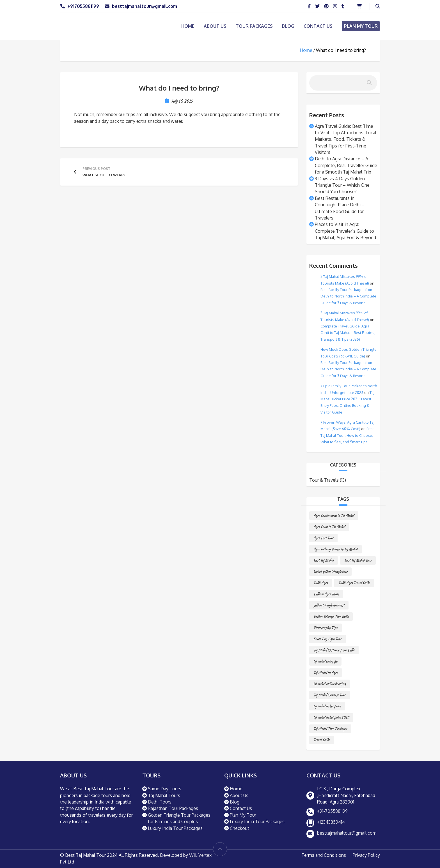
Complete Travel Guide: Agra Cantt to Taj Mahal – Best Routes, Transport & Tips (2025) (348, 333)
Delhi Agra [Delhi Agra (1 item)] (321, 583)
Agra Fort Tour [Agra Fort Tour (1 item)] (323, 538)
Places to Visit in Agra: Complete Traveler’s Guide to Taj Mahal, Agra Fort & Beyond (345, 231)
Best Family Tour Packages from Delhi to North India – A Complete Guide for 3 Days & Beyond (348, 296)
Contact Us (318, 26)
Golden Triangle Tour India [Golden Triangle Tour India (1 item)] (331, 616)
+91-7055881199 (332, 811)
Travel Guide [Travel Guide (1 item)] (322, 740)
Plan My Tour (361, 26)
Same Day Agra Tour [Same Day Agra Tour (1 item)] (327, 639)
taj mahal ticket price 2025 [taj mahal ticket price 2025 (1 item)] (331, 717)
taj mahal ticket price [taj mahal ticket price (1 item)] (327, 706)
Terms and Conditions (324, 855)
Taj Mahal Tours (164, 795)
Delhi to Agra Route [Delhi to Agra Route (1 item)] (326, 594)
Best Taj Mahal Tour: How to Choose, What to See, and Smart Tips (347, 435)
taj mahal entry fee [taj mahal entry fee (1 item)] (325, 661)
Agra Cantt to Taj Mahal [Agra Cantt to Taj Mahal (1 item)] (329, 527)
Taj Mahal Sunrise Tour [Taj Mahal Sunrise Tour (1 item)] (329, 695)
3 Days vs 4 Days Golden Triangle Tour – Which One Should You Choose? (342, 185)
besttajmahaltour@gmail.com (145, 6)
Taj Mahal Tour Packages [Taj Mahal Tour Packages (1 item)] (330, 729)
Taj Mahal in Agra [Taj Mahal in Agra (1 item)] (326, 672)
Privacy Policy (366, 855)
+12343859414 (331, 822)
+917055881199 (83, 6)
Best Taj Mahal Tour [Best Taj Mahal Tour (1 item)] (358, 560)
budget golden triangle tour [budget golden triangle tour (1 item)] (330, 572)
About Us (215, 26)
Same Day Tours (165, 789)
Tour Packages (254, 26)
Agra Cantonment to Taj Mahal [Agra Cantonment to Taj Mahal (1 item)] (334, 515)
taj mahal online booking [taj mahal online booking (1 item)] (330, 684)
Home (188, 26)
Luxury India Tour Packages (175, 828)
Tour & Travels (324, 480)
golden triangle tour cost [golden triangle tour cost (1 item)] (329, 605)
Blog (288, 26)
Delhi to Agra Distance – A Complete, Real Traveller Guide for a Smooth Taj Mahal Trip (346, 165)
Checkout (240, 828)
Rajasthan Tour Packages (173, 808)
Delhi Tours (160, 802)
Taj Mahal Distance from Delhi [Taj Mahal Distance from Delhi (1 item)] (334, 650)
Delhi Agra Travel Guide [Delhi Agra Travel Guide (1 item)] (354, 583)
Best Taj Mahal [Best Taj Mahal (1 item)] (324, 560)
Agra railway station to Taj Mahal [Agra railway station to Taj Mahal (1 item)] (335, 549)
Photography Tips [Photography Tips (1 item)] (326, 628)
